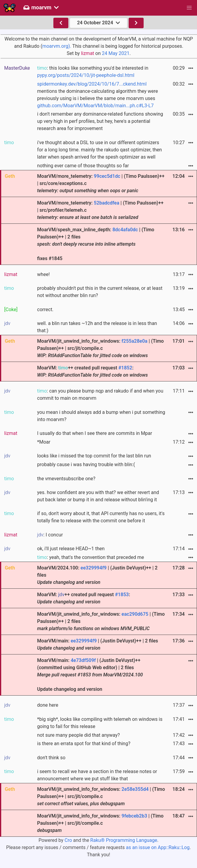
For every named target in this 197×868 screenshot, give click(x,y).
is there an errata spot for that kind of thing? (84, 744)
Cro (68, 840)
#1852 (125, 368)
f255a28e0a (134, 341)
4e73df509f (83, 660)
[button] (189, 8)
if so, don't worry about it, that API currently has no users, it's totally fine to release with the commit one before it (101, 517)
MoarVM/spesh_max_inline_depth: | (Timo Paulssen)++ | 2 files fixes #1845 (96, 244)
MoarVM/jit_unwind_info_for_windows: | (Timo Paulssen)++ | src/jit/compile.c (100, 348)
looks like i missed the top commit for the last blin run (94, 456)
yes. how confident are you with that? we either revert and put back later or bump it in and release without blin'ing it (98, 496)
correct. (45, 310)
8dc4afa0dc (125, 230)
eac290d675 (135, 614)
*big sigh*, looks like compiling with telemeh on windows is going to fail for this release (100, 723)
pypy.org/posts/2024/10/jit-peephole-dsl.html (86, 75)
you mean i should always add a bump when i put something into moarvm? (101, 416)
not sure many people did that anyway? (79, 735)
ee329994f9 (94, 568)
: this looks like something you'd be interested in (93, 72)
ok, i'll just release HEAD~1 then (71, 549)
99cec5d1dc (107, 176)
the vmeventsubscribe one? (66, 479)
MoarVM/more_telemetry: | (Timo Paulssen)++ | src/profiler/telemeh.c (100, 210)
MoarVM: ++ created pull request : (93, 371)
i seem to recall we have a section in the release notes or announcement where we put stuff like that (97, 775)
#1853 (122, 595)
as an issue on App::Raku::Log (158, 847)
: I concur (50, 535)
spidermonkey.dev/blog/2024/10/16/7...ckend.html (92, 84)
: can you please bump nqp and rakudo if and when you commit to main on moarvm (100, 395)
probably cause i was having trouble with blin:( (86, 464)
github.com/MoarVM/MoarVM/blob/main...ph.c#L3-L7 (96, 106)
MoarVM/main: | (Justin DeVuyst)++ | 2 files (98, 644)
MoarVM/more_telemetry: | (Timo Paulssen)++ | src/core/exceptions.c (101, 183)
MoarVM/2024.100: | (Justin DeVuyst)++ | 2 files (97, 575)
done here (48, 705)
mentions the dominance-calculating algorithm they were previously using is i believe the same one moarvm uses (98, 95)
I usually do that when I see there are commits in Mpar (95, 433)
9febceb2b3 (134, 816)
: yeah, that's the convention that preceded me (91, 557)
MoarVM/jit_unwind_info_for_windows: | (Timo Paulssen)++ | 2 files (101, 621)
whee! (43, 274)
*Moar (44, 442)
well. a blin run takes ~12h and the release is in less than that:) (97, 327)
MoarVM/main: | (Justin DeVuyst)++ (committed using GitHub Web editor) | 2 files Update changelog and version (90, 675)
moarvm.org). (57, 46)
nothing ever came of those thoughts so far (83, 166)
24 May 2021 (116, 53)
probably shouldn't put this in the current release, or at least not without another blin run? (100, 292)
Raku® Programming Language (124, 840)
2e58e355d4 (135, 789)
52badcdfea (107, 203)
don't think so (51, 758)
